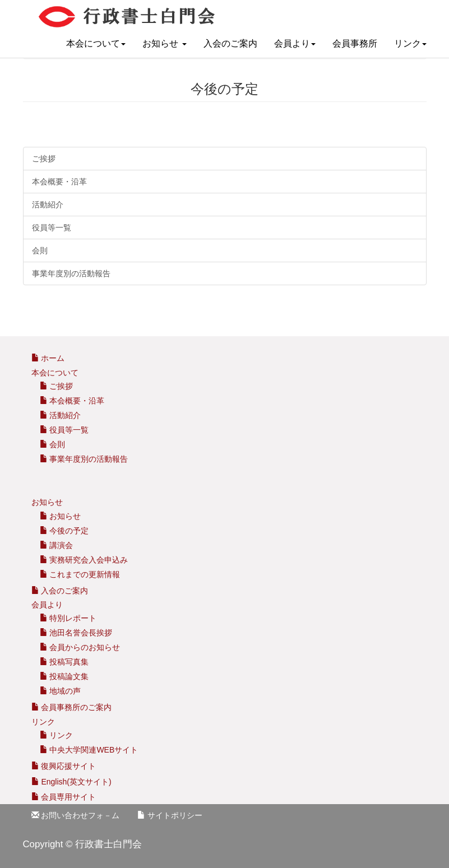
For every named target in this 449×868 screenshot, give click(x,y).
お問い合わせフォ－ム (76, 815)
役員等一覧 (52, 228)
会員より (295, 43)
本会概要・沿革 (59, 182)
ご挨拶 (44, 159)
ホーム (48, 358)
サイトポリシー (170, 815)
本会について (96, 43)
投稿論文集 (64, 676)
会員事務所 (355, 43)
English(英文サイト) (71, 782)
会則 (40, 250)
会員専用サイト (64, 797)
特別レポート (68, 618)
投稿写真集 (64, 662)
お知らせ (164, 43)
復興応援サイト (64, 766)
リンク (410, 43)
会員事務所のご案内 (76, 707)
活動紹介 (48, 205)
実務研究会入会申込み (84, 560)
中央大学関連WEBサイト (89, 750)
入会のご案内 (230, 43)
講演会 (57, 545)
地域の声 (61, 691)
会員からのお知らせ (80, 647)
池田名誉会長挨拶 (76, 633)
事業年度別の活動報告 (71, 273)
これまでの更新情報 (80, 574)
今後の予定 (64, 531)
